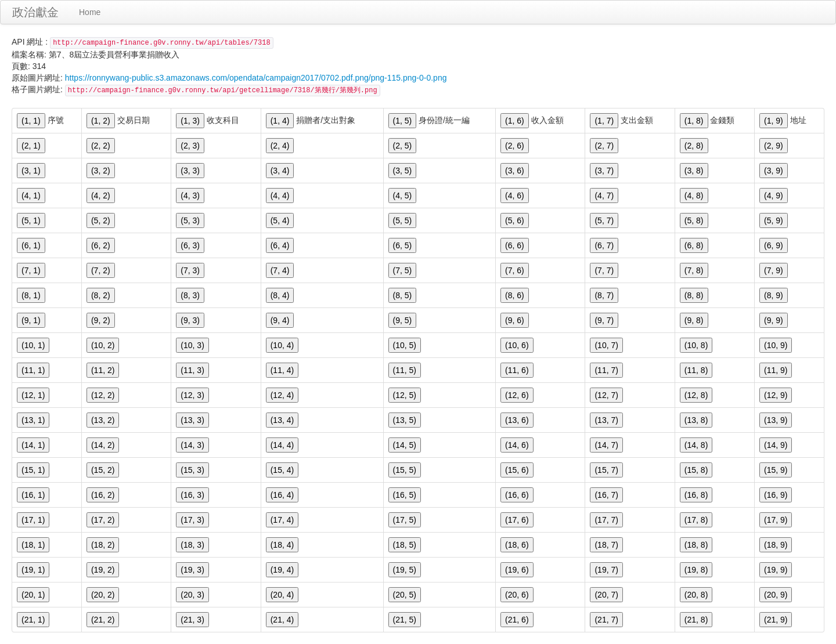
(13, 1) (33, 420)
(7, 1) (31, 270)
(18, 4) (282, 545)
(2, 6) (515, 146)
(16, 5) (405, 495)
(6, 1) (31, 245)
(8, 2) (101, 295)
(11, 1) (33, 370)
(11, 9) (776, 370)
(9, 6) (515, 320)
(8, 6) (515, 295)
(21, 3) (192, 620)
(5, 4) (280, 220)
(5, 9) (774, 220)
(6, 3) (190, 245)
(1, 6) (515, 121)
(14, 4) (282, 445)
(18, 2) (103, 545)
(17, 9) (776, 520)
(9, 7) (604, 320)
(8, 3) (190, 295)
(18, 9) (776, 545)
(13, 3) (192, 420)
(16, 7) (606, 495)
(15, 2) (103, 470)
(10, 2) (103, 345)
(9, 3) (190, 320)
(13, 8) (696, 420)
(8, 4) (280, 295)
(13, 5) (405, 420)
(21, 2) (103, 620)
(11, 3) (192, 370)
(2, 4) (280, 146)
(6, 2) (101, 245)
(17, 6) (517, 520)
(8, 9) (774, 295)
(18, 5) (405, 545)
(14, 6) (517, 445)
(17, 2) (103, 520)
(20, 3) (192, 595)
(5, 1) (31, 220)
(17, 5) (405, 520)
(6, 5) (403, 245)
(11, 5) (405, 370)
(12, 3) (192, 395)
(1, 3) (190, 121)
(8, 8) (694, 295)
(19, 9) (776, 570)
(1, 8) (694, 121)
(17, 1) (33, 520)
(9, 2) (101, 320)
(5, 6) (515, 220)
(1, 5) (403, 121)
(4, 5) (403, 196)
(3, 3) (190, 171)
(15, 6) (517, 470)
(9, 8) (694, 320)
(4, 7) (604, 196)
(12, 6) (517, 395)
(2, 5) (403, 146)
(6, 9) (774, 245)
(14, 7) (606, 445)
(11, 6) (517, 370)
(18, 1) (33, 545)
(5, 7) (604, 220)
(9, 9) (774, 320)
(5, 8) (694, 220)
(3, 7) (604, 171)
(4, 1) (31, 196)
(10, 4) (282, 345)
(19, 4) (282, 570)
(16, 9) (776, 495)
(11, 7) (606, 370)
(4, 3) (190, 196)
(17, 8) (696, 520)
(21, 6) (517, 620)
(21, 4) (282, 620)
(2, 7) (604, 146)
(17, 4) (282, 520)
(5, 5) (403, 220)
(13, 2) (103, 420)
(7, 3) (190, 270)
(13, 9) (776, 420)
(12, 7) (606, 395)
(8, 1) (31, 295)
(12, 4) (282, 395)
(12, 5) (405, 395)
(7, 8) (694, 270)
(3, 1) (31, 171)
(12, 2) (103, 395)
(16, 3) (192, 495)
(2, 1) (31, 146)
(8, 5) (403, 295)
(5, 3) (190, 220)
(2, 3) (190, 146)
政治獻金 (35, 12)
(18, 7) (606, 545)
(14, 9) (776, 445)
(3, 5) (403, 171)
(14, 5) (405, 445)
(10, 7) (606, 345)
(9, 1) (31, 320)
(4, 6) (515, 196)
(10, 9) (776, 345)
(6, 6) (515, 245)
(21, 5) (405, 620)
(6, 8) (694, 245)
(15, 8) (696, 470)
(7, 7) (604, 270)
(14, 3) (192, 445)
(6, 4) (280, 245)
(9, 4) (280, 320)
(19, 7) (606, 570)
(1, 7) (604, 121)
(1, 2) (101, 121)
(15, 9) (776, 470)
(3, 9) (774, 171)
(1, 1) (31, 121)
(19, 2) (103, 570)
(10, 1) (33, 345)
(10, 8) (696, 345)
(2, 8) (694, 146)
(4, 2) (101, 196)
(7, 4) (280, 270)
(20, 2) (103, 595)
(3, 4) (280, 171)
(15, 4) (282, 470)
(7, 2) (101, 270)
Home (90, 12)
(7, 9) (774, 270)
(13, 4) (282, 420)
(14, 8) (696, 445)
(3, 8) (694, 171)
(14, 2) (103, 445)
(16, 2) (103, 495)
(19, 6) (517, 570)
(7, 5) (403, 270)
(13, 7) (606, 420)
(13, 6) (517, 420)
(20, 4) (282, 595)
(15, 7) (606, 470)
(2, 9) (774, 146)
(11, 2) (103, 370)
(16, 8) (696, 495)
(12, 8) (696, 395)
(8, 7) (604, 295)
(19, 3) (192, 570)
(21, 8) (696, 620)
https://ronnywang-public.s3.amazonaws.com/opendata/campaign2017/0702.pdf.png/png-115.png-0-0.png (256, 78)
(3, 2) (101, 171)
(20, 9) (776, 595)
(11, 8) (696, 370)
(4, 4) (280, 196)
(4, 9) (774, 196)
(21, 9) (776, 620)
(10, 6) (517, 345)
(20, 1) (33, 595)
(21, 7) (606, 620)
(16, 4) (282, 495)
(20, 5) (405, 595)
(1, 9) (774, 121)
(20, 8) (696, 595)
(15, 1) (33, 470)
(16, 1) (33, 495)
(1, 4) (280, 121)
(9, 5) (403, 320)
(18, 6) (517, 545)
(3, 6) (515, 171)
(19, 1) (33, 570)
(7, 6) (515, 270)
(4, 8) (694, 196)
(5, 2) (101, 220)
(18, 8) (696, 545)
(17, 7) (606, 520)
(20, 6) (517, 595)
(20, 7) (606, 595)
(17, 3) (192, 520)
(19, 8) (696, 570)
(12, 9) (776, 395)
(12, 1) (33, 395)
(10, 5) (405, 345)
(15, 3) (192, 470)
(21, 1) (33, 620)
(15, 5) (405, 470)
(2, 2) (101, 146)
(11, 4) (282, 370)
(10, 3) (192, 345)
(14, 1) (33, 445)
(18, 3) (192, 545)
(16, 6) (517, 495)
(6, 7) (604, 245)
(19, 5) (405, 570)
